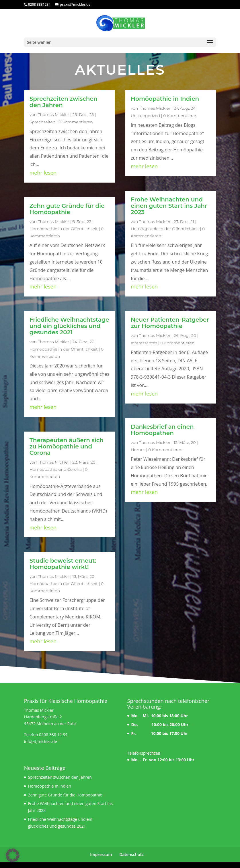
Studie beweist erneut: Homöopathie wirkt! (63, 564)
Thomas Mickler (54, 114)
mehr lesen (43, 173)
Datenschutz (131, 854)
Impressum (101, 854)
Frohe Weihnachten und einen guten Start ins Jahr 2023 (169, 206)
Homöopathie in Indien (165, 99)
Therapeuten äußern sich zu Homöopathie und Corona (67, 446)
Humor (138, 450)
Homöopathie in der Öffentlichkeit (64, 229)
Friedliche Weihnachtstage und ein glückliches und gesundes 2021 (69, 326)
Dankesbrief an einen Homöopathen (162, 430)
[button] (13, 855)
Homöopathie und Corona (56, 469)
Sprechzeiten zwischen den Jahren (64, 102)
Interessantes (144, 343)
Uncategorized (145, 116)
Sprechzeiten (43, 122)
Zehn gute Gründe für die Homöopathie (67, 209)
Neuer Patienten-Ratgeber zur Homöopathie (170, 323)
